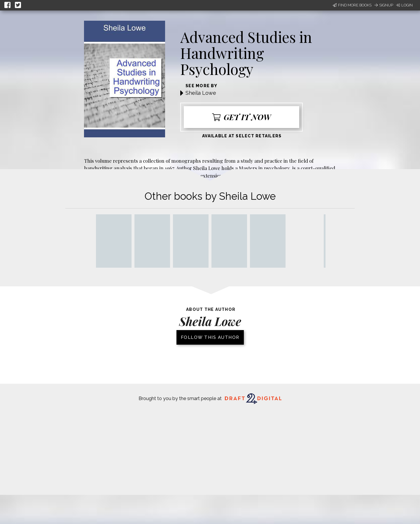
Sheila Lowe (201, 93)
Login (404, 5)
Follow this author (210, 337)
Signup (384, 5)
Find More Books (352, 5)
